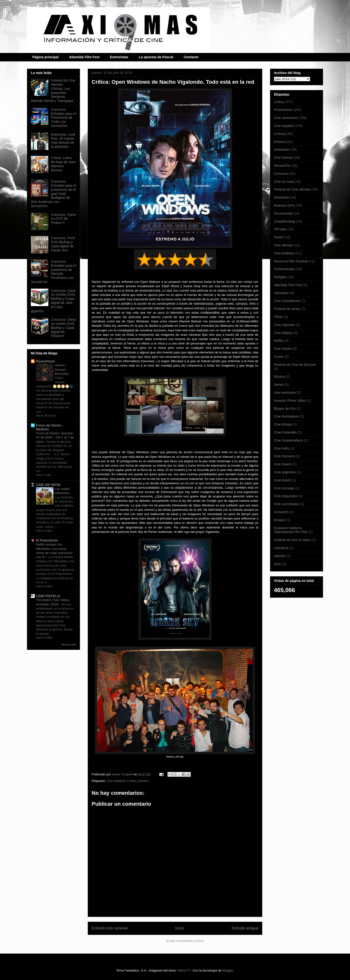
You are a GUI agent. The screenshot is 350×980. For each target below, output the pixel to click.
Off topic (280, 229)
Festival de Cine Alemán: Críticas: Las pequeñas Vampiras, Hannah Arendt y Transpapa (53, 91)
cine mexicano (285, 393)
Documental (283, 213)
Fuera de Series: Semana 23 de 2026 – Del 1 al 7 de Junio (55, 437)
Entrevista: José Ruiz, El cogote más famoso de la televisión (63, 141)
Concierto (281, 512)
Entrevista (281, 197)
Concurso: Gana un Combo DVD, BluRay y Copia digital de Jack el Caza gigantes (53, 301)
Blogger (228, 970)
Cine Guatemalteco (289, 440)
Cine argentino (285, 472)
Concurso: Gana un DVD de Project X (63, 219)
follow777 (184, 970)
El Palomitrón (47, 540)
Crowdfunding (284, 221)
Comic (279, 357)
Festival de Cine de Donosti (295, 365)
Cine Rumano (284, 456)
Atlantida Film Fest (84, 57)
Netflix (279, 341)
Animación (282, 150)
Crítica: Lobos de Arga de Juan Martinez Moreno (63, 164)
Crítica (131, 781)
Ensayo (280, 520)
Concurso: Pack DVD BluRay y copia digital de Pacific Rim (63, 244)
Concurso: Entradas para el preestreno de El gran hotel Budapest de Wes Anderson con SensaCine (53, 194)
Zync (278, 564)
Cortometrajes (285, 269)
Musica (279, 377)
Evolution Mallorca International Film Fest (291, 530)
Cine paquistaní (286, 496)
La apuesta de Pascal (156, 57)
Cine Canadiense (287, 301)
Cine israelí (282, 480)
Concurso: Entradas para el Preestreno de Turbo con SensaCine (64, 118)
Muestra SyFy (284, 205)
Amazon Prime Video (290, 401)
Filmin (278, 317)
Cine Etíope (283, 424)
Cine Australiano (286, 416)
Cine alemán (284, 245)
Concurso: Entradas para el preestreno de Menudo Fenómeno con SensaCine (53, 272)
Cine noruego (284, 488)
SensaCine (282, 166)
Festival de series (287, 309)
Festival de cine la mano (292, 540)
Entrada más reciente (110, 928)
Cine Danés (283, 349)
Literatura (281, 548)
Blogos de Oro (285, 409)
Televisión (281, 293)
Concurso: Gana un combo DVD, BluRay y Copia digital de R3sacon (63, 328)
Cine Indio (282, 448)
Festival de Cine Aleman (292, 189)
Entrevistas (119, 57)
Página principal (45, 57)
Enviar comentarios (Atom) (185, 941)
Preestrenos (283, 110)
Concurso (281, 174)
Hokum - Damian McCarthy (62, 369)
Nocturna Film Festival (291, 261)
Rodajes (280, 277)
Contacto (191, 57)
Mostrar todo (69, 645)
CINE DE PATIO (48, 485)
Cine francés (284, 158)
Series (279, 385)
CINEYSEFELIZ (48, 596)
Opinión (280, 556)
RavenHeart (45, 361)
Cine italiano (283, 333)
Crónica (280, 134)
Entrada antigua (245, 928)
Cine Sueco (283, 464)
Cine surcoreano (286, 504)
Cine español (116, 781)
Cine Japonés (284, 325)
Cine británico (284, 253)
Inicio (180, 928)
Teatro (279, 237)
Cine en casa (284, 182)
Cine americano (286, 118)
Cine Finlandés (285, 432)
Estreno (143, 781)
